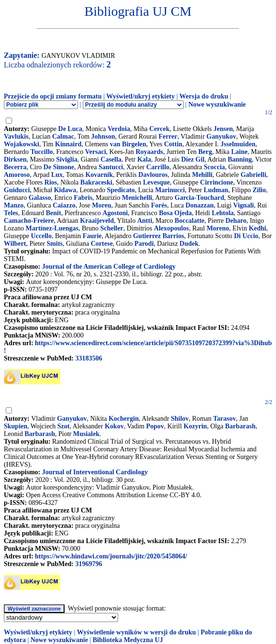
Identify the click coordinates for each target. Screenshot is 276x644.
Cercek (160, 129)
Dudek (189, 244)
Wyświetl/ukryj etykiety (140, 96)
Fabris (83, 198)
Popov (155, 426)
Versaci (96, 152)
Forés (159, 205)
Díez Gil (193, 159)
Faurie (92, 236)
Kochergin (124, 419)
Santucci (111, 167)
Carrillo (158, 167)
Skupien (16, 426)
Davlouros (153, 175)
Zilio (259, 190)
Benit (54, 213)
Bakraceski (96, 182)
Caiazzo (64, 205)
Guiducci (17, 190)
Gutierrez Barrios (159, 236)
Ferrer (168, 136)
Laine (239, 152)
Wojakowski (22, 144)
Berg (205, 152)
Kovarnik (99, 175)
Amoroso (17, 175)
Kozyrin (195, 426)
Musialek (86, 434)
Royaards (149, 152)
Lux (57, 175)
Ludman (216, 190)
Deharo (236, 221)
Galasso (40, 198)
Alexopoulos (171, 228)
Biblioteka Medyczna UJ (128, 640)
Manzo (14, 205)
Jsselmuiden (238, 144)
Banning (240, 159)
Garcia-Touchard (199, 198)
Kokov (114, 426)
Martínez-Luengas (52, 228)
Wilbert (15, 244)
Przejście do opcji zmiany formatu (53, 96)
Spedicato (121, 190)
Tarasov (225, 419)
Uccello (41, 236)
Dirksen (15, 159)
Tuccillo (42, 152)
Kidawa (65, 190)
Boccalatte (189, 221)
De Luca (70, 129)
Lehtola (223, 213)
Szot (64, 426)
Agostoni (115, 213)
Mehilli (202, 175)
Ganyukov (221, 136)
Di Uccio (246, 236)
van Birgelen (128, 144)
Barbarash (240, 426)
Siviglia (66, 159)
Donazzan (200, 205)
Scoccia (214, 167)
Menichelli (137, 198)
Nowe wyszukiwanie (217, 104)
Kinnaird (68, 144)
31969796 (88, 564)
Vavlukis (16, 136)
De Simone (59, 167)
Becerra (15, 167)
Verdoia (119, 129)
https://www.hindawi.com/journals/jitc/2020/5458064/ (111, 556)
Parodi (144, 244)
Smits (55, 244)
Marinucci (170, 190)
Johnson (103, 136)
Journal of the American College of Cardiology (109, 267)
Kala (144, 159)
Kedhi (258, 228)
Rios (51, 182)
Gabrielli (254, 175)
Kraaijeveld (97, 221)
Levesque (156, 182)
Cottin (173, 144)
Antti (145, 221)
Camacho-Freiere (29, 221)
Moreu (101, 205)
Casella (111, 159)
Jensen (223, 129)
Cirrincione (216, 182)
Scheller (111, 228)
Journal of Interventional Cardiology (95, 472)
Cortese (102, 244)
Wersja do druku (204, 96)
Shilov (180, 419)
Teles (11, 213)
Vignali (244, 205)
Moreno (218, 228)
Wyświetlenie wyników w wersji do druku (137, 632)
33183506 (88, 358)
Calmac (63, 136)
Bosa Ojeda (175, 213)
